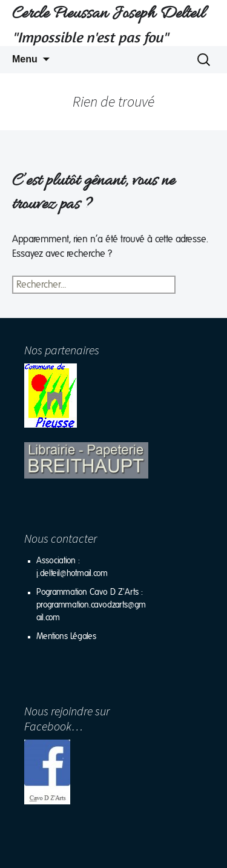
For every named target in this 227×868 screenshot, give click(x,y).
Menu (25, 59)
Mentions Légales (66, 637)
